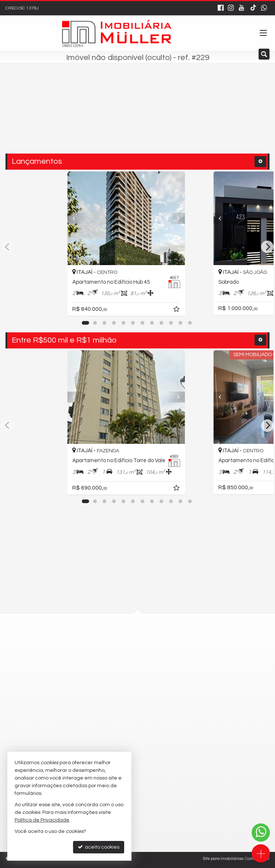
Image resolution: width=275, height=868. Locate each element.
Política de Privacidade (42, 820)
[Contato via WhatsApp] (261, 833)
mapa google (108, 663)
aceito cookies (99, 847)
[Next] (197, 218)
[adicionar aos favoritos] (200, 310)
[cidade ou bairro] (122, 116)
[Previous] (78, 218)
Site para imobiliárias (223, 859)
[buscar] (184, 116)
